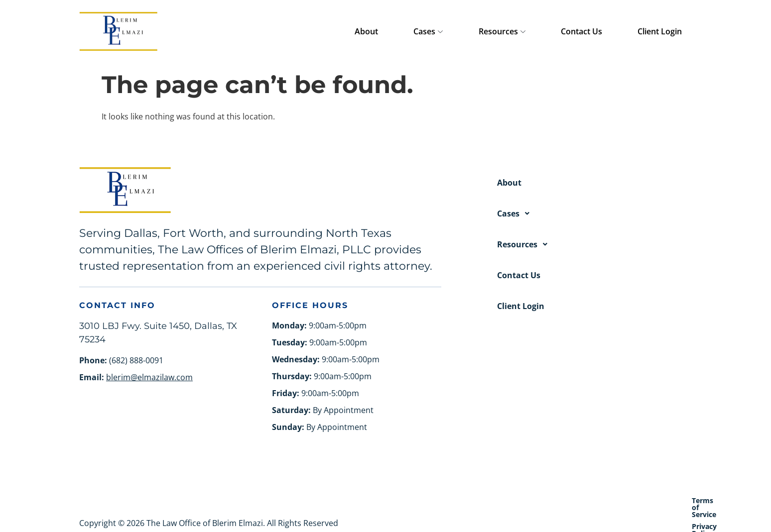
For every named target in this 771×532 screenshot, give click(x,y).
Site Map (677, 500)
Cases (497, 32)
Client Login (670, 31)
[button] (594, 213)
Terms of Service (562, 500)
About (454, 31)
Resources (551, 32)
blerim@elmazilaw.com (149, 377)
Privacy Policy (626, 500)
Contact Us (611, 31)
